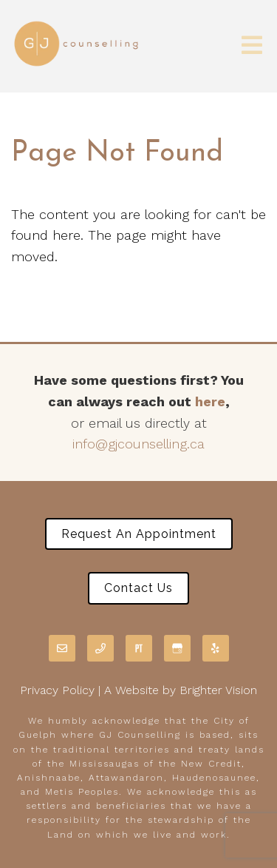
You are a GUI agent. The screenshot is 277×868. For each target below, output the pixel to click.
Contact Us (138, 588)
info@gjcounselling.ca (138, 444)
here (210, 401)
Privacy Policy (57, 690)
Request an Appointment (139, 534)
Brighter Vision (218, 690)
